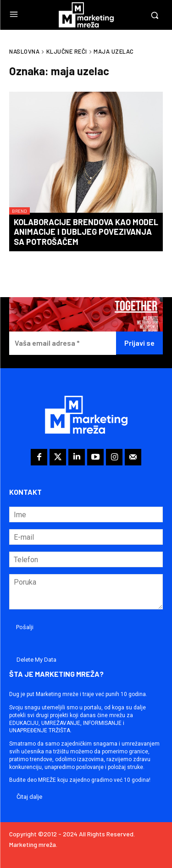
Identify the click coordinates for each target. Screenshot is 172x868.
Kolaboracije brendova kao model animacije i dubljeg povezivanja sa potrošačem (86, 232)
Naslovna (24, 51)
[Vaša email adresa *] (63, 343)
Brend (19, 211)
